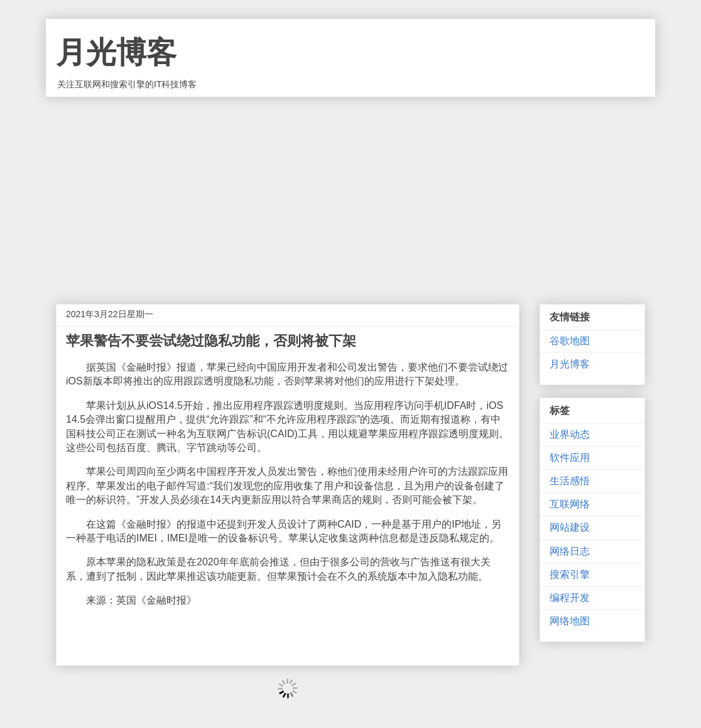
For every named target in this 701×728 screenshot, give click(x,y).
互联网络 (570, 504)
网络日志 (570, 551)
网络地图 (570, 621)
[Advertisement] (350, 191)
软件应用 (570, 458)
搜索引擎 (570, 574)
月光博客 (116, 52)
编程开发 (570, 598)
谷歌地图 (570, 341)
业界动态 (570, 434)
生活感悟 (570, 481)
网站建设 (570, 527)
